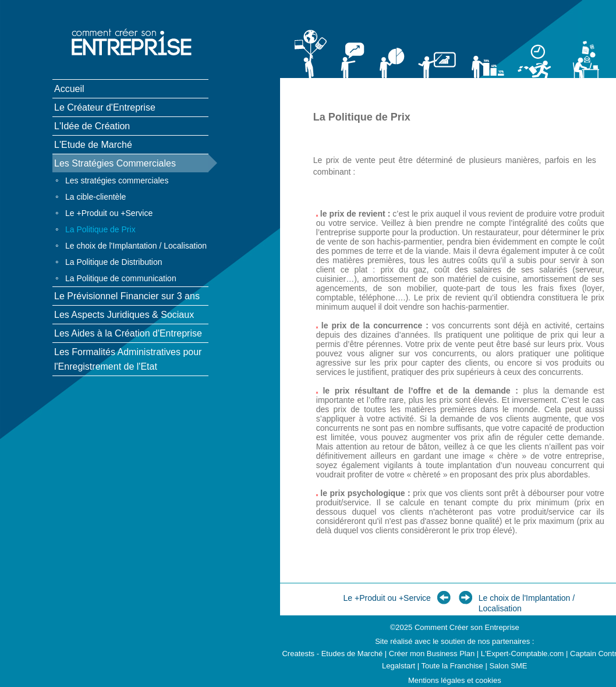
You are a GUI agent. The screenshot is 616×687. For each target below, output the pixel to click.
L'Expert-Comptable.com (523, 654)
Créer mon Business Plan (432, 654)
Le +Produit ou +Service (109, 213)
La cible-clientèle (95, 197)
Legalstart (399, 666)
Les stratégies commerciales (117, 180)
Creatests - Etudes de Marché (332, 654)
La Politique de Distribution (114, 262)
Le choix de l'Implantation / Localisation (136, 246)
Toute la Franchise (452, 666)
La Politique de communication (121, 278)
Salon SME (508, 666)
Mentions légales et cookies (455, 680)
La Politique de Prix (100, 229)
